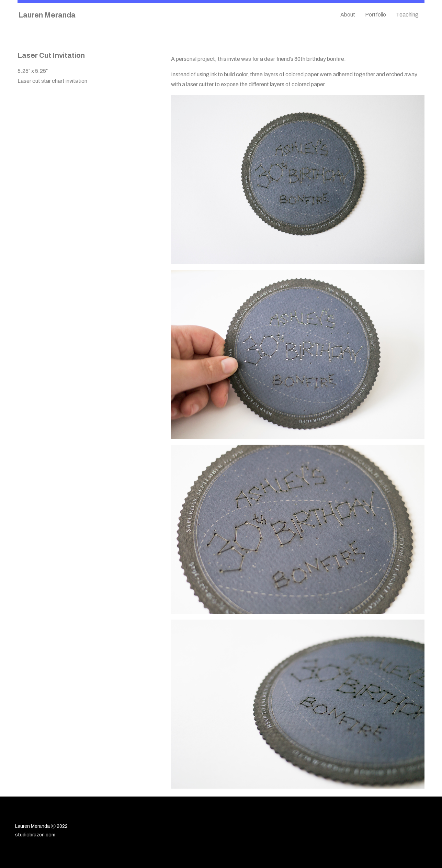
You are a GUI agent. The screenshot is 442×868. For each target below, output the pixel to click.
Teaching (407, 15)
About (348, 15)
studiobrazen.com (35, 835)
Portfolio (376, 15)
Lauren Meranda (47, 15)
